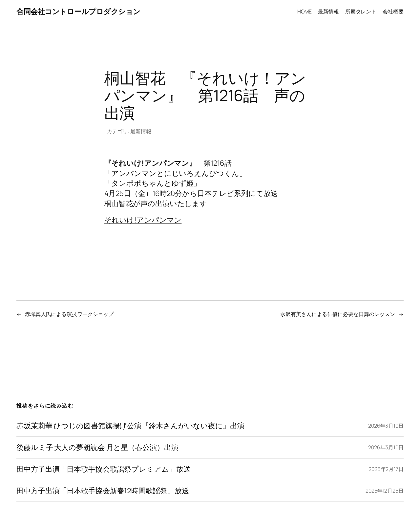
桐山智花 (119, 203)
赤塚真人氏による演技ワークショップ (69, 314)
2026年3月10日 (386, 426)
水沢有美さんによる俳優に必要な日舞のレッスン (338, 314)
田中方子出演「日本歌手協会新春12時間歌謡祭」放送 (103, 491)
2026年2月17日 (386, 469)
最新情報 (141, 131)
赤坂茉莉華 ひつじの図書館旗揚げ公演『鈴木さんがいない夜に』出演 (130, 426)
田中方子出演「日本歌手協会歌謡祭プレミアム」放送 (104, 469)
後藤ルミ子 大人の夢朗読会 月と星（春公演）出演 (97, 447)
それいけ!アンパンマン (143, 220)
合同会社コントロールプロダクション (78, 11)
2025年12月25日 (385, 491)
